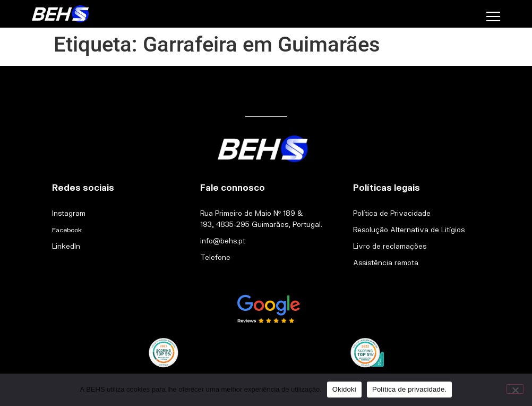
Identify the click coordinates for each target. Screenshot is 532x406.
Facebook (67, 230)
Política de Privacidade (392, 213)
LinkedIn (66, 246)
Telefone (215, 257)
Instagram (69, 213)
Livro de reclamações (390, 246)
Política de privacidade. (409, 389)
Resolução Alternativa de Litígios (409, 230)
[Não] (515, 389)
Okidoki (344, 389)
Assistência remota (386, 263)
